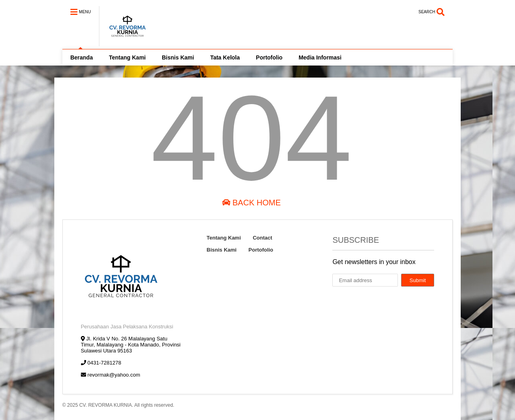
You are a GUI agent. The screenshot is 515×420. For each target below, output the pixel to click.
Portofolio (269, 57)
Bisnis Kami (178, 57)
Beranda (82, 57)
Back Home (251, 203)
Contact (262, 238)
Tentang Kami (128, 57)
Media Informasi (320, 57)
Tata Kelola (225, 57)
